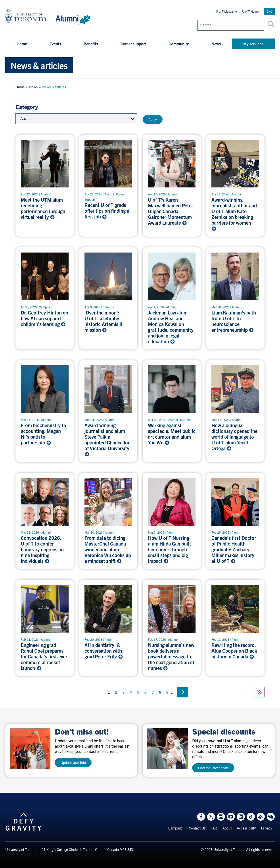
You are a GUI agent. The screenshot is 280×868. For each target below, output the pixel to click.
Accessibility (246, 828)
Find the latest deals (213, 768)
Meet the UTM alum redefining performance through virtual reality (43, 208)
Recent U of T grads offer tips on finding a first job (107, 211)
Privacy (267, 828)
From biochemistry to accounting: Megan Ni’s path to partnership (43, 434)
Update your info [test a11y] (73, 762)
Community (179, 44)
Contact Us (197, 828)
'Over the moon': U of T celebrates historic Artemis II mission (104, 321)
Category (27, 107)
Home (22, 44)
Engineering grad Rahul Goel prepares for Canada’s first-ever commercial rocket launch (44, 656)
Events (55, 44)
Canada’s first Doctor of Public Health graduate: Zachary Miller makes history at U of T (234, 549)
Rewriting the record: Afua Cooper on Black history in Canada (234, 651)
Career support (133, 44)
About (227, 828)
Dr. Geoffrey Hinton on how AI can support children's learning (44, 318)
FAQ (214, 828)
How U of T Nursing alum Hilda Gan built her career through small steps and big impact (170, 549)
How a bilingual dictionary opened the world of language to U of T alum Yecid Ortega (234, 437)
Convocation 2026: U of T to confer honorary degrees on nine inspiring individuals (42, 549)
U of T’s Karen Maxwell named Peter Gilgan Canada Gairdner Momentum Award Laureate (171, 211)
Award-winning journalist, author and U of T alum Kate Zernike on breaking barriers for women (234, 214)
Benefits (91, 44)
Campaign (176, 828)
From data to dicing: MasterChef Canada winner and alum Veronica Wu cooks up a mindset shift (108, 549)
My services (253, 44)
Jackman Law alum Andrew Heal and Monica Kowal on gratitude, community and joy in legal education (171, 327)
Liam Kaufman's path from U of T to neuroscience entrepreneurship (234, 321)
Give (269, 11)
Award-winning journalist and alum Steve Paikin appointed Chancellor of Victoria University (107, 439)
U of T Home (250, 11)
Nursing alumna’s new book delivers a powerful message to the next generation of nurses (171, 656)
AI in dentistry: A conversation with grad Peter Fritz (104, 651)
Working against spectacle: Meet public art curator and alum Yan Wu (172, 434)
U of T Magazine (226, 11)
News (216, 44)
